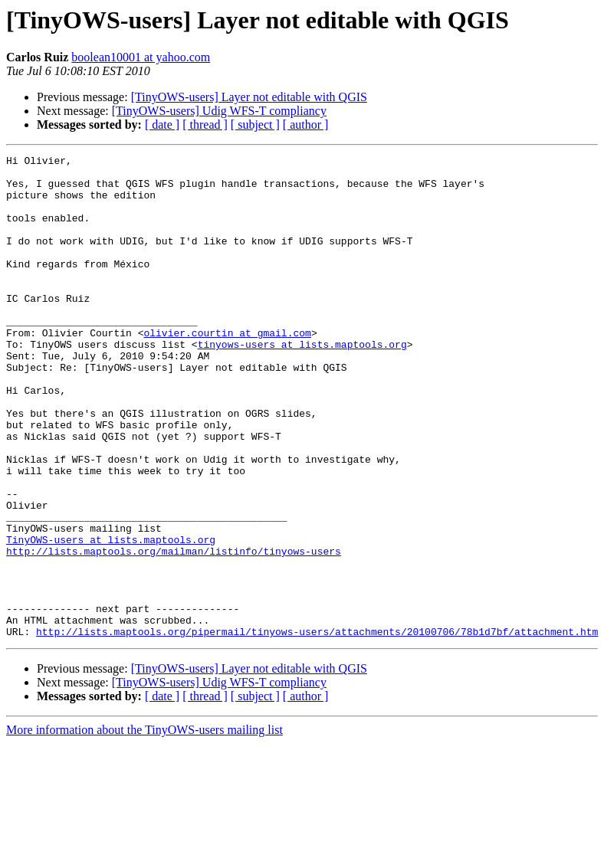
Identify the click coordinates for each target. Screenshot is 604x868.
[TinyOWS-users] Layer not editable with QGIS (249, 97)
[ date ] (162, 124)
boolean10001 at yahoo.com (141, 57)
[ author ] (306, 124)
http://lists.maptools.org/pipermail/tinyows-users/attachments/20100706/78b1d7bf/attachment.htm (317, 728)
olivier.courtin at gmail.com (227, 369)
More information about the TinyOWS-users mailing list (144, 826)
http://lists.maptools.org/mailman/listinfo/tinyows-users (174, 631)
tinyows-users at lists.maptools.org (302, 383)
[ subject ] (255, 124)
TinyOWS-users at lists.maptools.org (111, 617)
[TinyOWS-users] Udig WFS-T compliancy (219, 111)
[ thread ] (205, 124)
